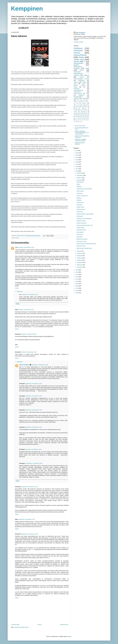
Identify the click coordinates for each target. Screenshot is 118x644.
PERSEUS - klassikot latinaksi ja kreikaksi (81, 140)
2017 (77, 169)
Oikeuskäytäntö (78, 63)
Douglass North (79, 120)
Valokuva (76, 82)
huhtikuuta (80, 260)
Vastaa (17, 288)
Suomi (84, 84)
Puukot (75, 112)
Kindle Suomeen (81, 209)
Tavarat (84, 82)
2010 (77, 281)
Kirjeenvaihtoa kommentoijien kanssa (86, 244)
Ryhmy (78, 184)
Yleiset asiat (79, 60)
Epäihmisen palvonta (82, 239)
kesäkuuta (80, 256)
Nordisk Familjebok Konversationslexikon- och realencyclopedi (82, 133)
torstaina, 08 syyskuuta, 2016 (26, 247)
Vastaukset (20, 291)
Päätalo (87, 118)
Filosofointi (78, 51)
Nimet (78, 100)
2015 (77, 270)
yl (75, 121)
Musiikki (76, 65)
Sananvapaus (77, 92)
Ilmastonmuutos (78, 93)
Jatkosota (84, 108)
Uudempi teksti (15, 625)
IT (84, 62)
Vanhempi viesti (64, 625)
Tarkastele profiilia (78, 42)
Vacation (76, 113)
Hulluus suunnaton (81, 223)
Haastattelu (82, 115)
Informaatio (77, 72)
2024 (77, 153)
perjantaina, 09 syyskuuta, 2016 (40, 365)
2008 (77, 286)
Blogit (87, 68)
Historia (17, 238)
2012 (77, 277)
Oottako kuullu (80, 207)
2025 (77, 151)
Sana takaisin (80, 232)
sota (84, 87)
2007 (77, 288)
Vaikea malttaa (80, 228)
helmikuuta (80, 265)
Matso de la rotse (81, 246)
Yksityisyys (76, 89)
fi (78, 121)
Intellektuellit (81, 80)
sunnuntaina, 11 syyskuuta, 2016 (34, 463)
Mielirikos (79, 200)
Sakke (17, 247)
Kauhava (82, 77)
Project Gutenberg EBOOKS (80, 143)
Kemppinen (27, 9)
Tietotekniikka (85, 98)
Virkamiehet (84, 107)
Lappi (75, 84)
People (77, 107)
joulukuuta (80, 173)
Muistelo (76, 62)
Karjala (85, 110)
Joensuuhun (80, 212)
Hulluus (76, 87)
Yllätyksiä (79, 186)
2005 (77, 293)
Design (75, 108)
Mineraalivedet (84, 113)
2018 (77, 167)
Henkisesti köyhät (81, 230)
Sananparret (84, 112)
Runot (82, 70)
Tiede (88, 93)
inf (80, 121)
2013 (77, 275)
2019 (77, 164)
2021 (77, 160)
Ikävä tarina (80, 237)
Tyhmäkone (80, 193)
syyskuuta (80, 180)
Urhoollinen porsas (81, 241)
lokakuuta (79, 178)
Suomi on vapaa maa (82, 196)
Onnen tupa (80, 235)
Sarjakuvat (81, 95)
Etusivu (40, 625)
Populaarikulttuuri (78, 97)
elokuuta (79, 251)
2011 (77, 279)
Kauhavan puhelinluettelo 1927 (85, 225)
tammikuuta (80, 267)
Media (81, 57)
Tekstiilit (75, 115)
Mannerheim (86, 120)
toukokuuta (80, 258)
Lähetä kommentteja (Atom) (21, 627)
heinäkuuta (80, 253)
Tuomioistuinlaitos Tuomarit (81, 79)
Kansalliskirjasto (77, 110)
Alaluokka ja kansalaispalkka (84, 219)
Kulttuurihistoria (80, 55)
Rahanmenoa (80, 203)
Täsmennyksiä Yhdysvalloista (84, 189)
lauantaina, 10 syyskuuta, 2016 (30, 295)
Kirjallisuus (78, 48)
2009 (77, 284)
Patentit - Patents (79, 85)
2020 (77, 162)
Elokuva (87, 75)
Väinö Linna (77, 105)
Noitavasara (80, 216)
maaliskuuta (80, 262)
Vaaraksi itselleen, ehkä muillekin (85, 214)
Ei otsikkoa (79, 205)
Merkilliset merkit (81, 221)
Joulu (88, 115)
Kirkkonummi (86, 105)
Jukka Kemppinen (24, 365)
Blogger (69, 636)
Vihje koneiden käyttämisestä (84, 248)
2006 (77, 290)
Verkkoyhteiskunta (78, 90)
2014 (77, 272)
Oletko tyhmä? (80, 191)
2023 (77, 155)
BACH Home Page (80, 126)
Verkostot (76, 98)
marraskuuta (80, 175)
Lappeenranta (79, 116)
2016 (77, 171)
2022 (77, 157)
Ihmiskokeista (80, 182)
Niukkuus (79, 198)
